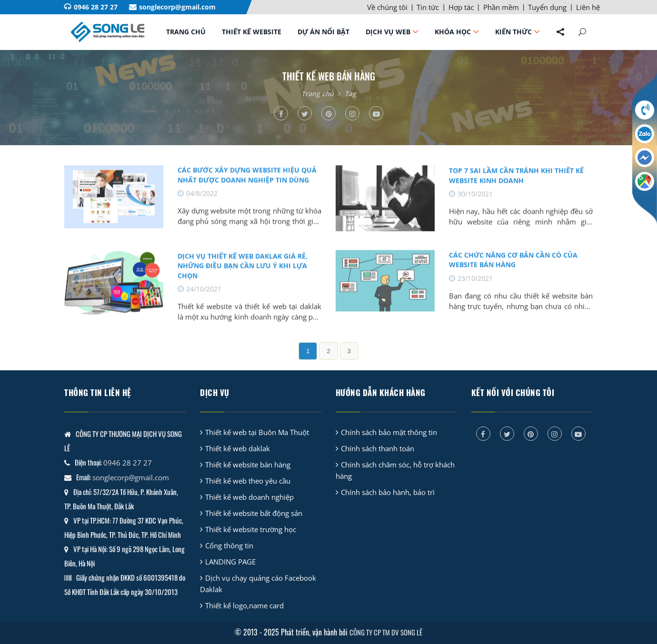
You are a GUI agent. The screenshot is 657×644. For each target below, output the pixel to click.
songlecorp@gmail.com (177, 7)
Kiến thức (513, 32)
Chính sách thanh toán (378, 448)
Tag (350, 94)
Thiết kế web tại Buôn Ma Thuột (257, 432)
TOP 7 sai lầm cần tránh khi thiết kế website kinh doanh (516, 182)
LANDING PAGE (230, 562)
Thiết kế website (252, 32)
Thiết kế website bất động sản (254, 513)
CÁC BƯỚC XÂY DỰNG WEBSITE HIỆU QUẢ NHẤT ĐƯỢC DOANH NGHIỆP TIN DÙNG (247, 181)
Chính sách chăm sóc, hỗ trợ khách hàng (395, 470)
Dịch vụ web (388, 32)
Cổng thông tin (229, 545)
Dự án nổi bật (324, 32)
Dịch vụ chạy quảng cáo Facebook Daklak (258, 584)
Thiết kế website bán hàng (248, 465)
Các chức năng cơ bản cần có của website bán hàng (513, 266)
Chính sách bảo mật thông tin (389, 432)
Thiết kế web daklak (238, 448)
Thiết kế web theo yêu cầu (248, 481)
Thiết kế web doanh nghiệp (249, 497)
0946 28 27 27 (96, 7)
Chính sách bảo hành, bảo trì (388, 492)
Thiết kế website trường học (251, 529)
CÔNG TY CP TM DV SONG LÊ (386, 632)
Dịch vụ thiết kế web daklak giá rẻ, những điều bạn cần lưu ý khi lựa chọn (243, 273)
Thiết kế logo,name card (244, 605)
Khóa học (453, 32)
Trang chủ (186, 32)
